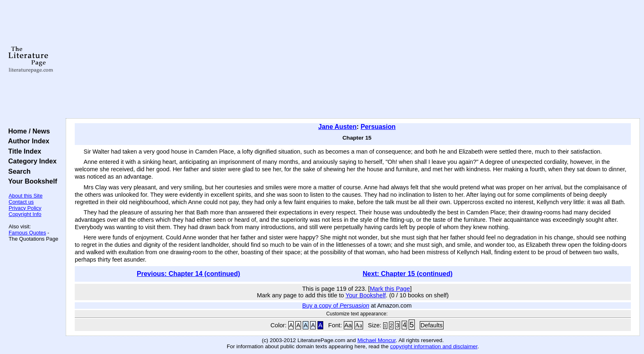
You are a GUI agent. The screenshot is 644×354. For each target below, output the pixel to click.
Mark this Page (390, 289)
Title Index (23, 151)
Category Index (31, 161)
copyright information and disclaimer (434, 346)
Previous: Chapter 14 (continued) (189, 274)
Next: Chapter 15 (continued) (408, 274)
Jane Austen (338, 127)
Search (17, 171)
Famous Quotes (27, 233)
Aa (348, 325)
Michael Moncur (376, 340)
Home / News (27, 131)
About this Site (26, 196)
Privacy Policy (25, 208)
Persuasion (378, 127)
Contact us (21, 202)
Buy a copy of (336, 306)
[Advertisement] (353, 60)
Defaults (432, 325)
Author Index (27, 141)
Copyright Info (25, 214)
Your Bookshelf (31, 181)
